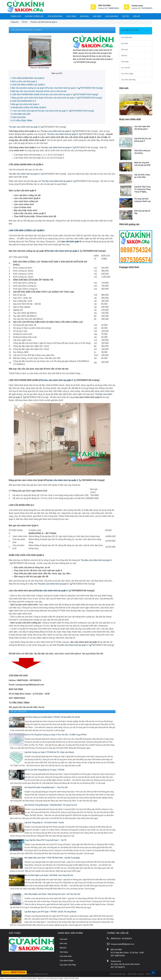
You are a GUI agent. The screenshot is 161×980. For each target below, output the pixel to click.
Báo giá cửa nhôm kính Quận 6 (25, 104)
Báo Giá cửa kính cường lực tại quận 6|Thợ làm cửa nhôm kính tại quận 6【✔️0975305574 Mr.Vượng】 (57, 88)
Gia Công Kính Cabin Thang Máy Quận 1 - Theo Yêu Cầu (46, 787)
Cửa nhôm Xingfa (127, 74)
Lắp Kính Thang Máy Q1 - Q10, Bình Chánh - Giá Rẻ (44, 823)
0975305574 (147, 8)
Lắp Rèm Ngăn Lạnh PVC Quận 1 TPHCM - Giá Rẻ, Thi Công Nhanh (50, 912)
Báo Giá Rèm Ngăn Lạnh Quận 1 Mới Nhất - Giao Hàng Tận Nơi (49, 875)
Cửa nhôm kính (55, 16)
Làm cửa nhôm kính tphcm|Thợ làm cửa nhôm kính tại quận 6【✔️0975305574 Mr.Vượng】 (53, 111)
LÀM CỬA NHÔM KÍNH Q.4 (23, 101)
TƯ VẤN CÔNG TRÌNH (21, 121)
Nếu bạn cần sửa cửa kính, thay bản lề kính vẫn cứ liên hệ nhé (38, 91)
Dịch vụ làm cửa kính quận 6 (24, 81)
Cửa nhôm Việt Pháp (128, 80)
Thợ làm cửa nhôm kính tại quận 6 (24, 127)
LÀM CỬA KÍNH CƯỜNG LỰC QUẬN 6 (28, 85)
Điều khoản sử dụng (136, 974)
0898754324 (114, 8)
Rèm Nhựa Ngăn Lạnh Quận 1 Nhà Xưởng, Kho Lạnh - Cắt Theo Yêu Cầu (52, 894)
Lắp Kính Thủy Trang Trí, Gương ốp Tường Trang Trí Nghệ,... (142, 189)
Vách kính (71, 16)
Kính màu (85, 16)
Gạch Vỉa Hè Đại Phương (56, 974)
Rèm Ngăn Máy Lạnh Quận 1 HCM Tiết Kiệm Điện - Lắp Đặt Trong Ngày (52, 858)
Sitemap (149, 974)
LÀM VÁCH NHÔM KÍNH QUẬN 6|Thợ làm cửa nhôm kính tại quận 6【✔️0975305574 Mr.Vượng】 (55, 94)
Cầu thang (125, 62)
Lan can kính (112, 16)
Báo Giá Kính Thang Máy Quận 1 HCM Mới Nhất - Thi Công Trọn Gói (51, 805)
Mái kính (97, 16)
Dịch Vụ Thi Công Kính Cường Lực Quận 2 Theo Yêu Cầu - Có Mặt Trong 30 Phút (55, 735)
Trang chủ (16, 16)
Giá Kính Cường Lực (34, 16)
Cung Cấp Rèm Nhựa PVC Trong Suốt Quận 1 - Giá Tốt (46, 840)
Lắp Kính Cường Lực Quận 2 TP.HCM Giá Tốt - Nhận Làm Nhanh (49, 752)
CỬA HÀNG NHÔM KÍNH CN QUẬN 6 (27, 78)
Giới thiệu (15, 933)
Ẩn (60, 73)
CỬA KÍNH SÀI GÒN (20, 114)
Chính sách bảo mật (118, 974)
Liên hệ (136, 16)
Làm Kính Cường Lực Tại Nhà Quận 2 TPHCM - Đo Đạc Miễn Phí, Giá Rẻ (52, 717)
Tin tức (125, 16)
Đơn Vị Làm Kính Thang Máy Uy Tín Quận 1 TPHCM (44, 770)
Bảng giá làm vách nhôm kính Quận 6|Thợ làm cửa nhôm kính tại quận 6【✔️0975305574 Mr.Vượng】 (57, 98)
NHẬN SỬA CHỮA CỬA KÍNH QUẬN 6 (28, 108)
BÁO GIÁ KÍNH (18, 117)
